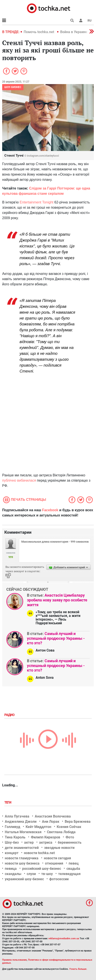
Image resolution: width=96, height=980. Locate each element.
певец (74, 863)
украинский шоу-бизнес (24, 879)
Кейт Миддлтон (38, 827)
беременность (70, 842)
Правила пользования (14, 960)
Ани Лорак (51, 822)
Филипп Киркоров (46, 837)
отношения (54, 863)
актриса (46, 842)
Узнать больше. (78, 969)
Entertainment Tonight (36, 202)
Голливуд (12, 827)
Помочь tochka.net (39, 32)
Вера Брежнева (78, 822)
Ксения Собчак (69, 827)
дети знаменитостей (22, 848)
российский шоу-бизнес (42, 869)
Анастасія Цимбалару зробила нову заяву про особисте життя (57, 600)
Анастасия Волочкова (53, 816)
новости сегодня (57, 858)
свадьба (73, 869)
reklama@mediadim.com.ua (64, 939)
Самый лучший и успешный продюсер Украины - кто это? (56, 638)
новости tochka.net (39, 853)
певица (11, 869)
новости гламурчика (22, 858)
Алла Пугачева (17, 816)
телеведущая (69, 874)
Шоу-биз (12, 842)
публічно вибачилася (19, 480)
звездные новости (59, 848)
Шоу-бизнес (13, 87)
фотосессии (59, 879)
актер (29, 842)
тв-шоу (47, 874)
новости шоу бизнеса (22, 863)
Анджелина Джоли (21, 822)
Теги (8, 802)
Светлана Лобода (61, 832)
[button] (81, 20)
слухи (31, 874)
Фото (70, 837)
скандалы (13, 874)
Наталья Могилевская (23, 832)
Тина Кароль (15, 837)
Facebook (50, 510)
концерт (12, 853)
